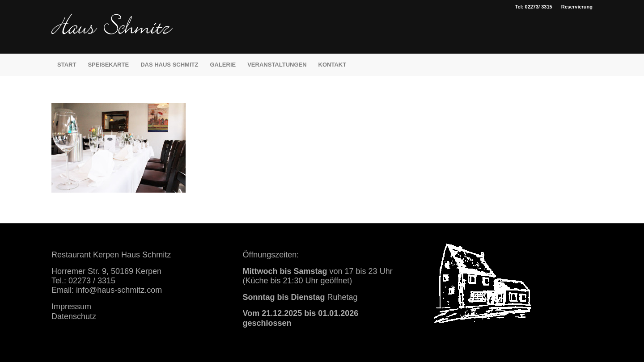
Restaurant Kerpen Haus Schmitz (111, 255)
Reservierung (577, 7)
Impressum (71, 307)
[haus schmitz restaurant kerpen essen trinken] (112, 34)
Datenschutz (74, 316)
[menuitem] (575, 7)
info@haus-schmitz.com (119, 290)
